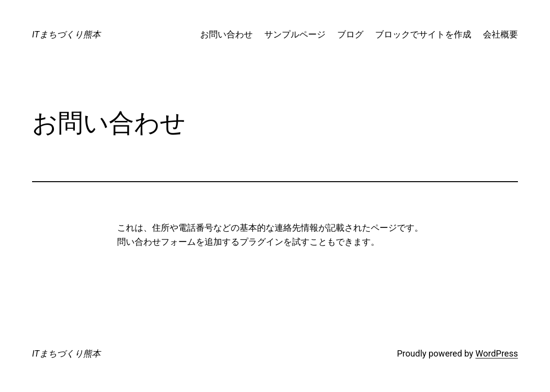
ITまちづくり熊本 (66, 34)
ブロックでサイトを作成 (423, 34)
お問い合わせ (226, 34)
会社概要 (500, 34)
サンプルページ (295, 34)
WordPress (497, 353)
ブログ (350, 34)
